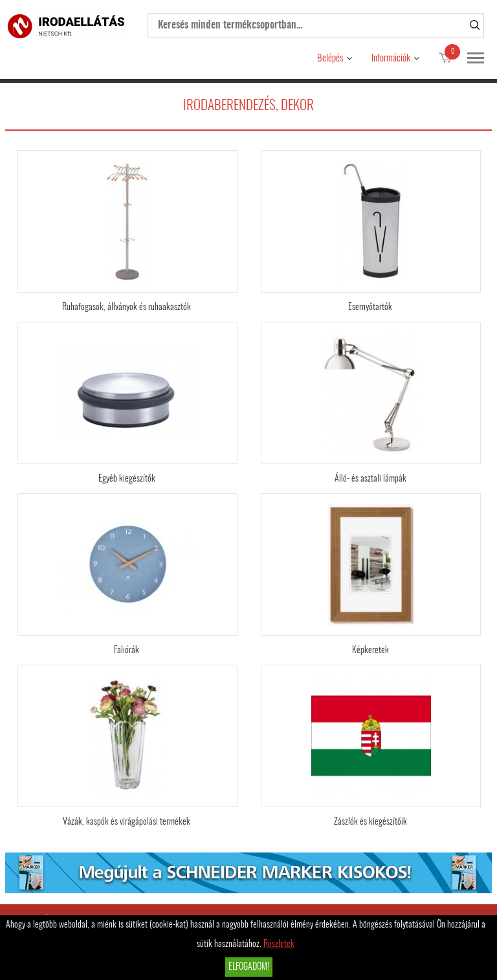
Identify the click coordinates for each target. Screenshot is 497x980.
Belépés (330, 59)
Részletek (279, 944)
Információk (391, 59)
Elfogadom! (249, 967)
